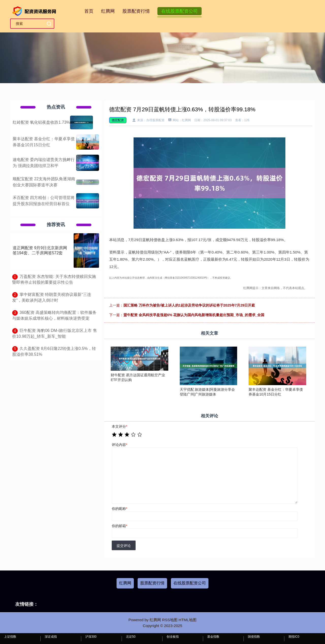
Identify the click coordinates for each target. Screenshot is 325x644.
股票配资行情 (136, 11)
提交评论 (124, 546)
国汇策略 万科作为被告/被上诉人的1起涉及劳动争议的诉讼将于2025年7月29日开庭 (189, 305)
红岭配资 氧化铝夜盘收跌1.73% (41, 122)
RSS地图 (170, 620)
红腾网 (108, 11)
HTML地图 (188, 620)
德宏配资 (118, 120)
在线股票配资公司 (180, 11)
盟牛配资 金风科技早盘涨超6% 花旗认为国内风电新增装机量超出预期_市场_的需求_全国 (194, 315)
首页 (89, 11)
